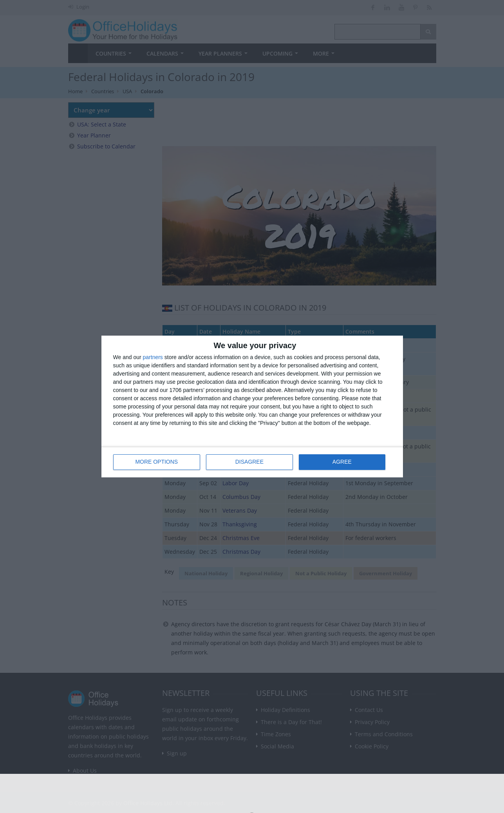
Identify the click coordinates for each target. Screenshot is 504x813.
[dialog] (252, 407)
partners (153, 358)
